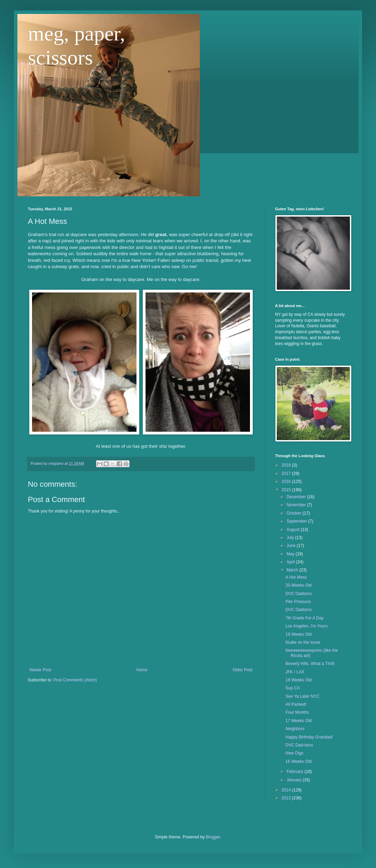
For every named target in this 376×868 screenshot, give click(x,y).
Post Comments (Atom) (75, 680)
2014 (287, 790)
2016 (287, 482)
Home (142, 670)
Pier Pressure (298, 602)
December (297, 497)
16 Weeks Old (299, 761)
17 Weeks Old (299, 721)
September (297, 521)
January (295, 780)
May (291, 554)
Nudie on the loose (303, 642)
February (295, 772)
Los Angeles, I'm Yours (307, 626)
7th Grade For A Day (304, 618)
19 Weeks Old (299, 634)
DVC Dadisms (299, 594)
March (293, 570)
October (295, 513)
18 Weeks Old (299, 680)
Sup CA (293, 688)
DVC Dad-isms (299, 745)
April (291, 562)
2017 (287, 474)
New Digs (294, 753)
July (291, 538)
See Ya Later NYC (303, 696)
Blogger (213, 837)
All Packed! (296, 704)
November (297, 505)
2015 (287, 490)
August (294, 530)
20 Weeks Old (299, 585)
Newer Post (40, 670)
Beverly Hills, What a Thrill (310, 664)
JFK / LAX (295, 672)
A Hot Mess (296, 577)
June (292, 546)
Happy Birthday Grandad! (309, 737)
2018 (287, 465)
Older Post (242, 670)
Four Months (297, 712)
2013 (287, 798)
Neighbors (295, 729)
